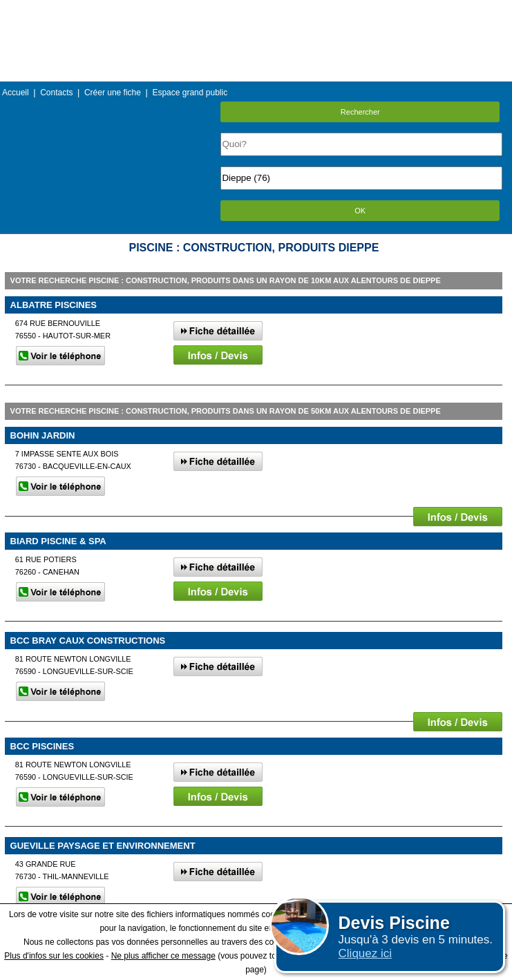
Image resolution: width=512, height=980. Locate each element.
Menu (256, 10)
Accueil (16, 93)
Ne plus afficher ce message (163, 956)
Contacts (56, 93)
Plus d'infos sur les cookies (54, 956)
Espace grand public (190, 93)
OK (360, 211)
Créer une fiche (113, 93)
